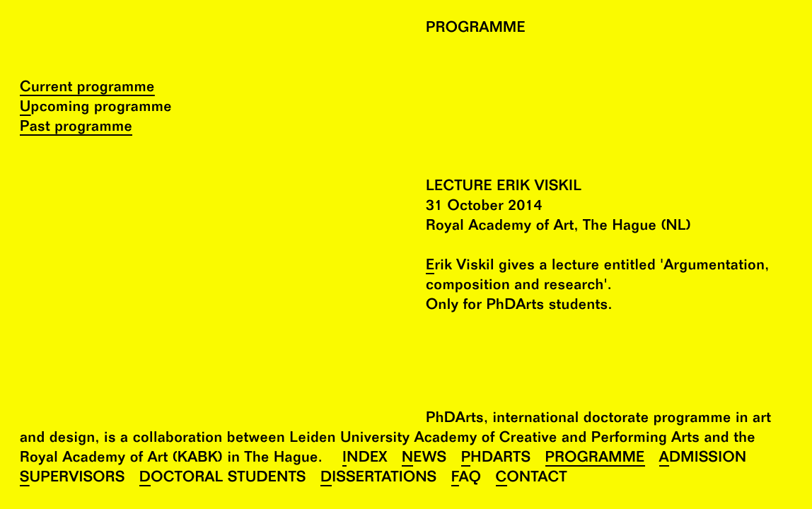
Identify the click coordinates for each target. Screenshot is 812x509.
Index (365, 459)
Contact (532, 479)
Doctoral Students (223, 479)
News (424, 459)
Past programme (76, 128)
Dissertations (379, 479)
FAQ (466, 479)
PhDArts (496, 459)
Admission (703, 459)
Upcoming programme (96, 109)
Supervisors (72, 479)
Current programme (87, 89)
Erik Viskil (460, 267)
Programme (595, 459)
